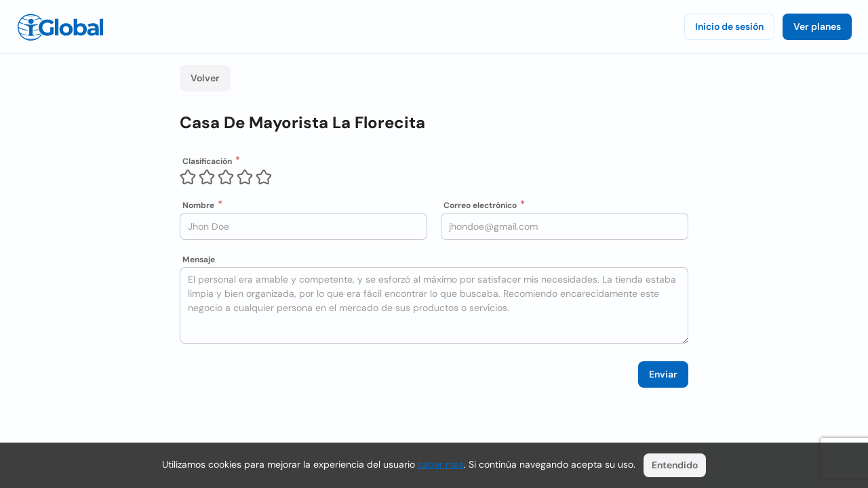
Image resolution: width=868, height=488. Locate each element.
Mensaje (199, 260)
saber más (441, 464)
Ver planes (817, 26)
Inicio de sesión (729, 26)
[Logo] (60, 27)
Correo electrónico (480, 205)
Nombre (198, 205)
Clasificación (207, 161)
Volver (205, 78)
